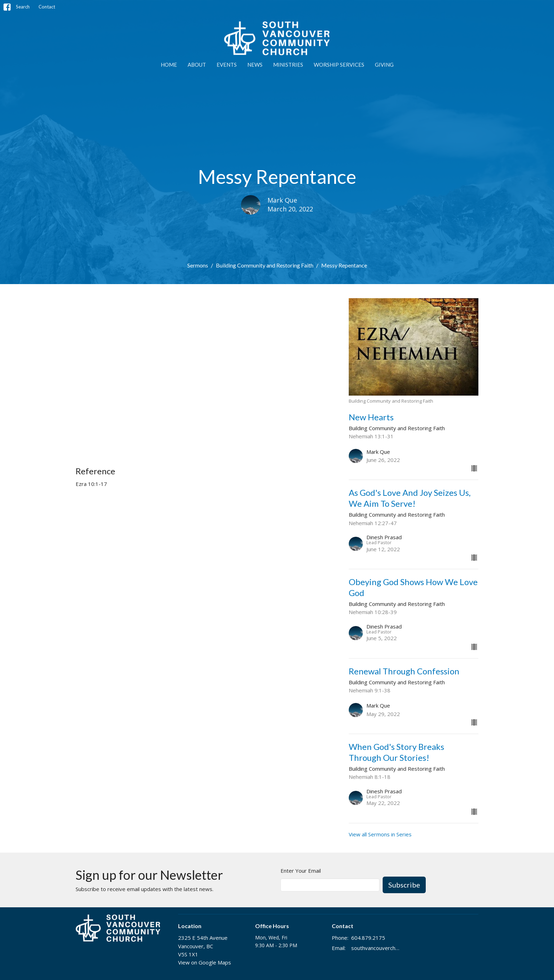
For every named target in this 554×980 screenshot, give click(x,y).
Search (23, 7)
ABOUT (197, 65)
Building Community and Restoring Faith (265, 265)
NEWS (255, 65)
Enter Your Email (301, 871)
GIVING (384, 65)
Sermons (198, 265)
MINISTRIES (288, 65)
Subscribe (404, 885)
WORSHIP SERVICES (339, 65)
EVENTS (227, 65)
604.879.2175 (368, 938)
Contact (47, 7)
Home (169, 65)
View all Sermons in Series (380, 834)
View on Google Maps (205, 962)
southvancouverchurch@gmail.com (376, 948)
